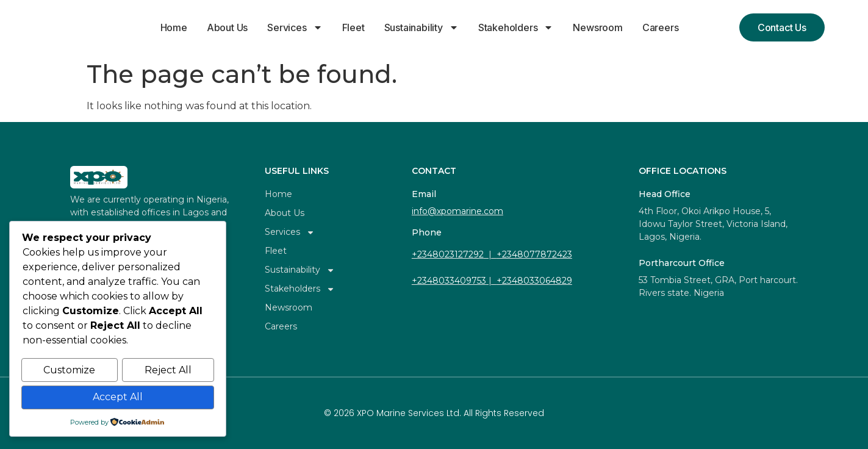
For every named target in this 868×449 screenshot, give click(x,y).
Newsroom (597, 27)
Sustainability (421, 27)
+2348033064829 (534, 281)
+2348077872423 (534, 254)
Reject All (168, 371)
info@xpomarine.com (457, 211)
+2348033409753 (449, 281)
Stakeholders (516, 27)
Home (174, 27)
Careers (661, 27)
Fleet (353, 27)
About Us (227, 27)
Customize (69, 371)
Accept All (118, 397)
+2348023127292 (448, 254)
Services (295, 27)
